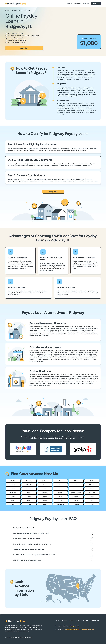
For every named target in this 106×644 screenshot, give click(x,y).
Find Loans (86, 3)
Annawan (76, 489)
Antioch (92, 489)
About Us (70, 3)
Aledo (92, 481)
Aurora (92, 501)
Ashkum (29, 497)
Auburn (60, 501)
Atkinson (29, 501)
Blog (57, 620)
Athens (13, 501)
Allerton (45, 485)
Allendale (29, 485)
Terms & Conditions (82, 620)
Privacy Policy (95, 620)
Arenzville (45, 493)
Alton (13, 489)
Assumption (76, 497)
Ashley (60, 497)
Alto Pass (92, 485)
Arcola (29, 493)
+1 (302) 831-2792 (74, 626)
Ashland (45, 497)
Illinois (21, 10)
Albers (60, 481)
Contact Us (78, 3)
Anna (60, 489)
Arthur (13, 497)
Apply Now (96, 3)
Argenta (60, 493)
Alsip (60, 485)
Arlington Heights (76, 493)
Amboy (29, 489)
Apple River (13, 493)
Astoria (92, 497)
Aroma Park (92, 493)
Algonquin (13, 485)
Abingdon (29, 481)
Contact (72, 620)
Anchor (45, 489)
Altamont (76, 485)
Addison (45, 481)
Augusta (76, 501)
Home (7, 10)
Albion (76, 481)
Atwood (45, 501)
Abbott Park (13, 481)
